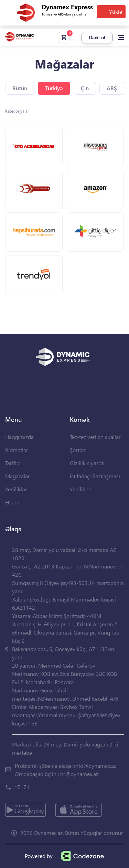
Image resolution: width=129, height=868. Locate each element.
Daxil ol (97, 37)
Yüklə (116, 12)
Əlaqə (12, 502)
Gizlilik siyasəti (87, 463)
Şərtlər (78, 450)
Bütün (20, 88)
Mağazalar (18, 476)
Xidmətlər (17, 450)
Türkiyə (54, 88)
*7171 (22, 787)
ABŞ (112, 88)
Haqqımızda (19, 437)
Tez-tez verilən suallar (95, 437)
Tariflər (13, 463)
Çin (85, 88)
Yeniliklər (16, 489)
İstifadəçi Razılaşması (95, 476)
